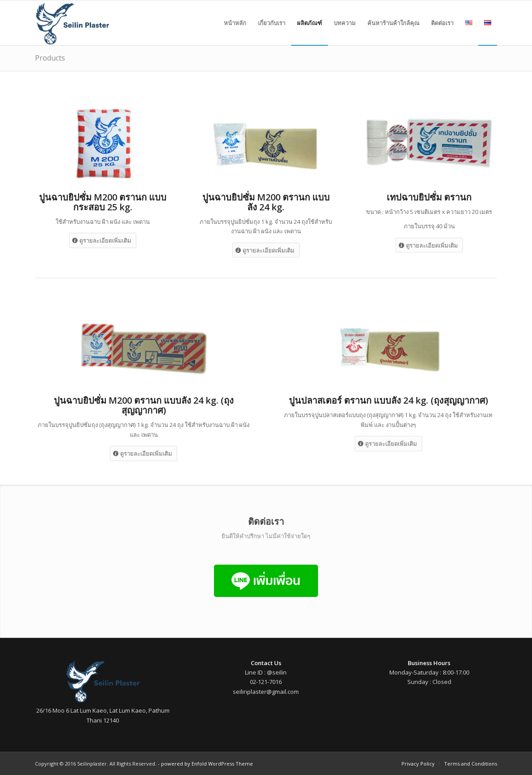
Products (50, 58)
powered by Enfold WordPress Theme (207, 764)
